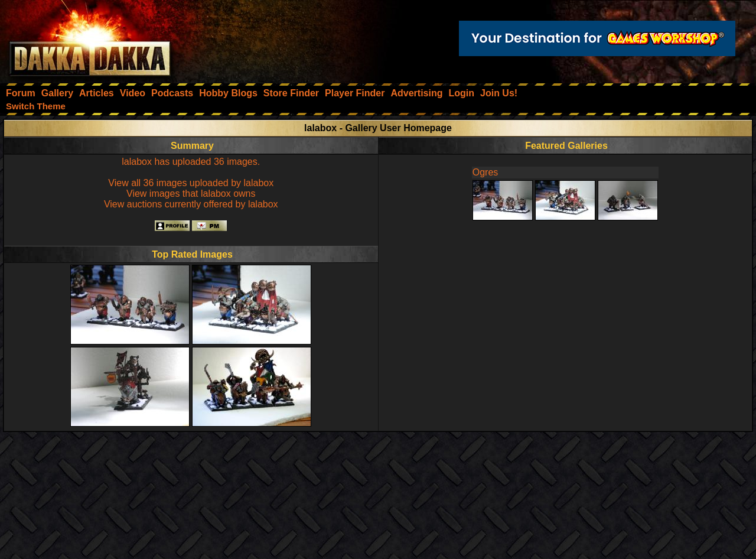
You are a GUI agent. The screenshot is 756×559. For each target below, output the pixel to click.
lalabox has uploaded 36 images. (191, 162)
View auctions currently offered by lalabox (191, 204)
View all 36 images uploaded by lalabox (191, 183)
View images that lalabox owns (191, 194)
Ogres (485, 172)
